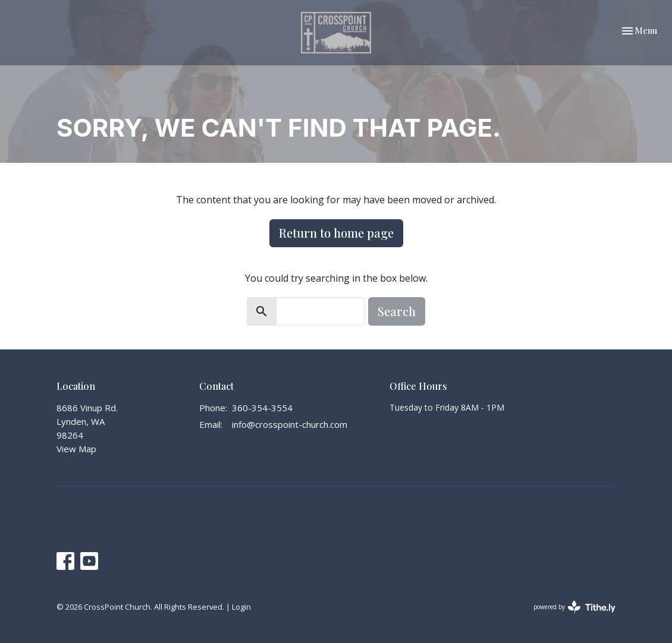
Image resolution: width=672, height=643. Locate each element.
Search (397, 311)
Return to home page (336, 233)
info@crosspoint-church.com (290, 424)
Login (241, 607)
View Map (76, 449)
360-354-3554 (262, 408)
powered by (574, 607)
